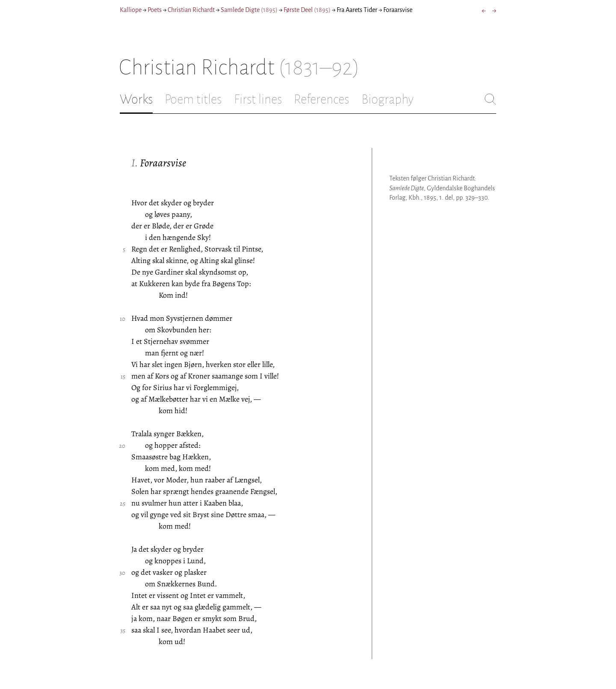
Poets (155, 10)
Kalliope (131, 10)
